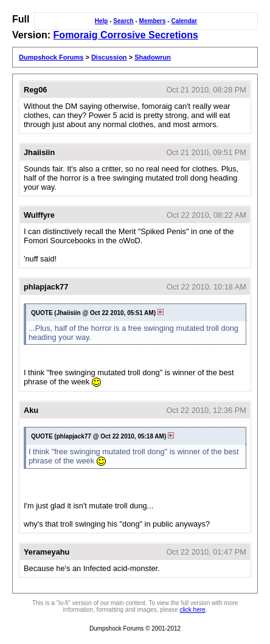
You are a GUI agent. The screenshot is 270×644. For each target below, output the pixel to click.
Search (123, 21)
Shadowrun (153, 57)
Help (102, 21)
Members (153, 21)
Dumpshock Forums (51, 57)
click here (192, 610)
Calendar (184, 21)
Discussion (109, 57)
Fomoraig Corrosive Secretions (126, 35)
